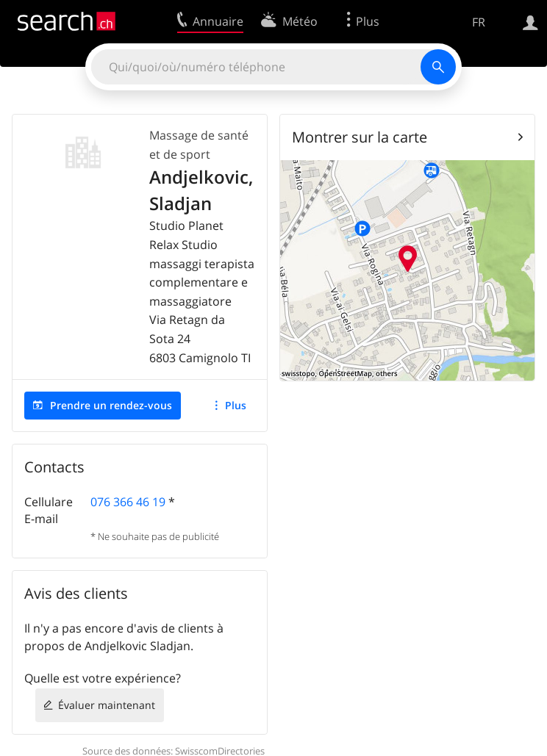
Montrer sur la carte (360, 137)
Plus (236, 405)
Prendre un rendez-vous (111, 405)
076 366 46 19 (128, 502)
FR (479, 22)
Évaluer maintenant (107, 705)
